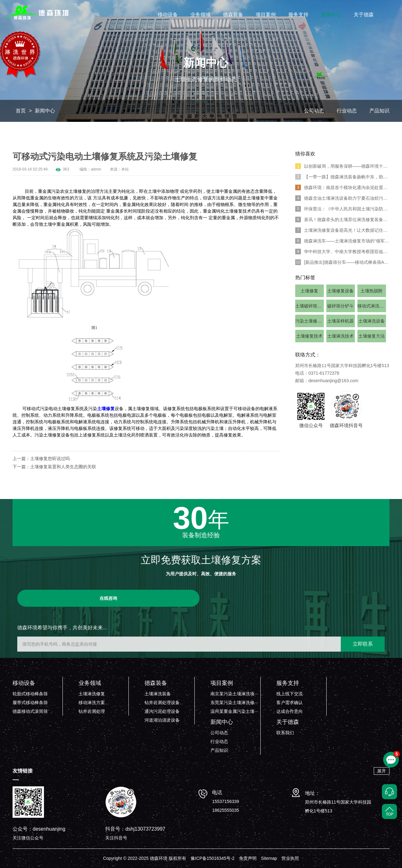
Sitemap (269, 858)
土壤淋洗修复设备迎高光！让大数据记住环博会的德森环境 (342, 230)
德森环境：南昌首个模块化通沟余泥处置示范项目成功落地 (342, 187)
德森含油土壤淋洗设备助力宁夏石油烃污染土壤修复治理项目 (342, 198)
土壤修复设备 (340, 291)
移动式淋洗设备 (372, 306)
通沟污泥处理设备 (162, 711)
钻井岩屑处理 (92, 711)
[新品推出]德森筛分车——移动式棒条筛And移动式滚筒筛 (342, 262)
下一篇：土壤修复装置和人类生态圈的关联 (54, 467)
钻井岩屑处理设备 (162, 703)
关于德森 (364, 15)
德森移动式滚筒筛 (30, 711)
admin (96, 169)
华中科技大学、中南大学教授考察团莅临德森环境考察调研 (342, 252)
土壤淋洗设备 (372, 321)
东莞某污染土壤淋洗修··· (234, 703)
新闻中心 (331, 15)
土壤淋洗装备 (158, 694)
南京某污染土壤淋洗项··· (234, 694)
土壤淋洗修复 (92, 694)
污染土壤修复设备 (310, 321)
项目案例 (266, 15)
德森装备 (233, 15)
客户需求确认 (290, 703)
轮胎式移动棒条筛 (30, 694)
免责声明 (248, 858)
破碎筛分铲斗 (340, 306)
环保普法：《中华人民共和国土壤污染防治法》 (342, 209)
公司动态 (314, 111)
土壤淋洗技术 (340, 336)
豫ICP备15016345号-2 (213, 858)
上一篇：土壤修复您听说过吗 (41, 458)
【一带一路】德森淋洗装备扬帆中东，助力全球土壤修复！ (342, 177)
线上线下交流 (290, 694)
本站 (125, 169)
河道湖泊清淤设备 (162, 720)
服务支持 (298, 15)
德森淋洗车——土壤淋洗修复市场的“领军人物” (342, 241)
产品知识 (379, 111)
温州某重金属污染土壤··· (234, 711)
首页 (21, 111)
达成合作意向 (290, 711)
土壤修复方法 (372, 336)
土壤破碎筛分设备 (310, 306)
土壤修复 (106, 409)
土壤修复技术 (309, 336)
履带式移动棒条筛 (30, 703)
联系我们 (285, 733)
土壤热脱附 (372, 291)
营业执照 (290, 858)
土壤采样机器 (340, 321)
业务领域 (200, 15)
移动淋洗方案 (92, 703)
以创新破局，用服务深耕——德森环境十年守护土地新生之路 (342, 166)
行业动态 (347, 111)
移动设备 (168, 15)
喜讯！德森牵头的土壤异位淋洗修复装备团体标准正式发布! (342, 220)
